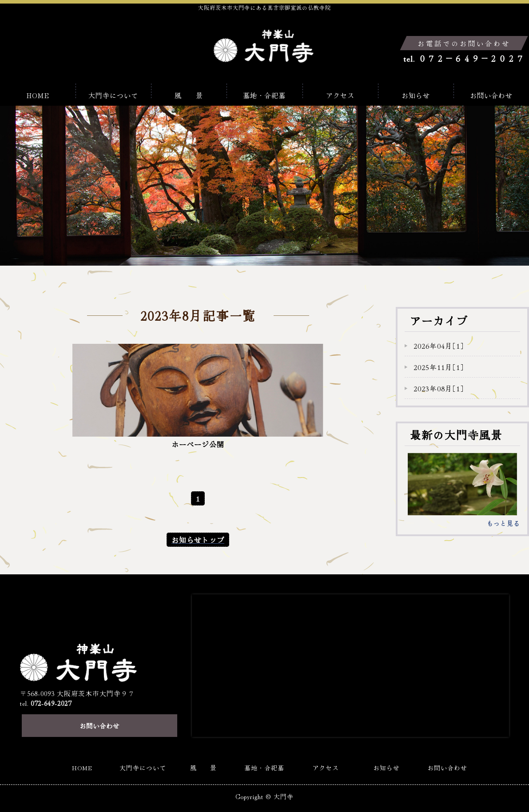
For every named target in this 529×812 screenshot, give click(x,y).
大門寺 (284, 783)
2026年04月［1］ (439, 346)
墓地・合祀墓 (264, 92)
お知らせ (416, 92)
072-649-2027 (51, 688)
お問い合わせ (491, 92)
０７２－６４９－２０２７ (471, 58)
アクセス (340, 92)
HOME (38, 92)
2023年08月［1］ (439, 388)
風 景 (189, 92)
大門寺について (113, 92)
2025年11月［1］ (439, 367)
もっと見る (503, 523)
